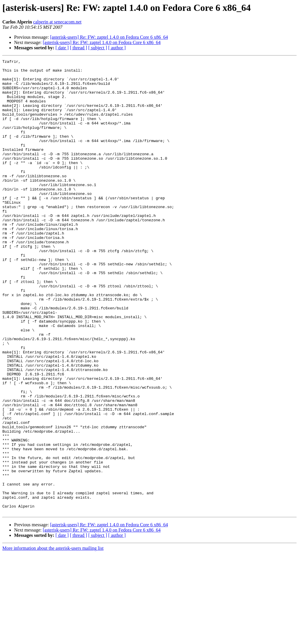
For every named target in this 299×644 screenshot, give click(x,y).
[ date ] (62, 48)
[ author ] (117, 48)
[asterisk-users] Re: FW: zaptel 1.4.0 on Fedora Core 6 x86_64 (109, 37)
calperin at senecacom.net (57, 22)
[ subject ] (98, 48)
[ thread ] (78, 48)
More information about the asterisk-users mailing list (53, 639)
